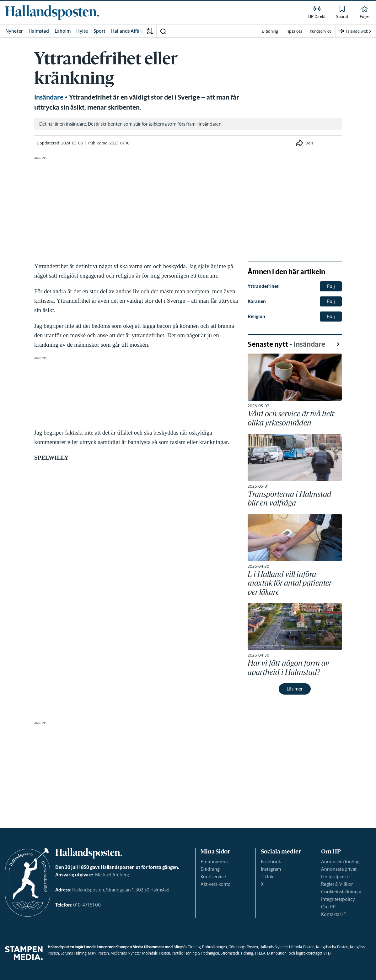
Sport (99, 31)
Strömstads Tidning (237, 953)
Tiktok (267, 877)
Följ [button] (331, 286)
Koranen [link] (257, 301)
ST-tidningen (209, 953)
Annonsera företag (340, 861)
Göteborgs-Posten (243, 947)
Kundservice (213, 877)
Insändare (49, 97)
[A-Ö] (150, 31)
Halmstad (39, 31)
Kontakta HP (334, 914)
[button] (163, 31)
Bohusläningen (215, 947)
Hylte (82, 31)
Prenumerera (214, 861)
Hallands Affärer (128, 31)
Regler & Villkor (337, 884)
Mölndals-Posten (156, 953)
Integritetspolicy (338, 899)
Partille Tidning (184, 953)
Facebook (271, 861)
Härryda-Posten (302, 947)
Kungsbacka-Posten (332, 947)
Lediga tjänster (336, 877)
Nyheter (14, 31)
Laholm (63, 31)
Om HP (328, 907)
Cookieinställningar (341, 892)
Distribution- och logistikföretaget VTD (299, 953)
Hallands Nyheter (274, 947)
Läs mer (295, 689)
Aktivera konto (216, 884)
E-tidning (210, 869)
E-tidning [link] (270, 31)
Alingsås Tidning (187, 947)
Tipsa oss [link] (294, 31)
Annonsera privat (339, 869)
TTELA (260, 953)
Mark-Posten (98, 953)
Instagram (271, 869)
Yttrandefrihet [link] (263, 286)
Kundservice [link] (321, 31)
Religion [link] (256, 316)
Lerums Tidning (73, 953)
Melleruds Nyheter (126, 953)
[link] (52, 13)
